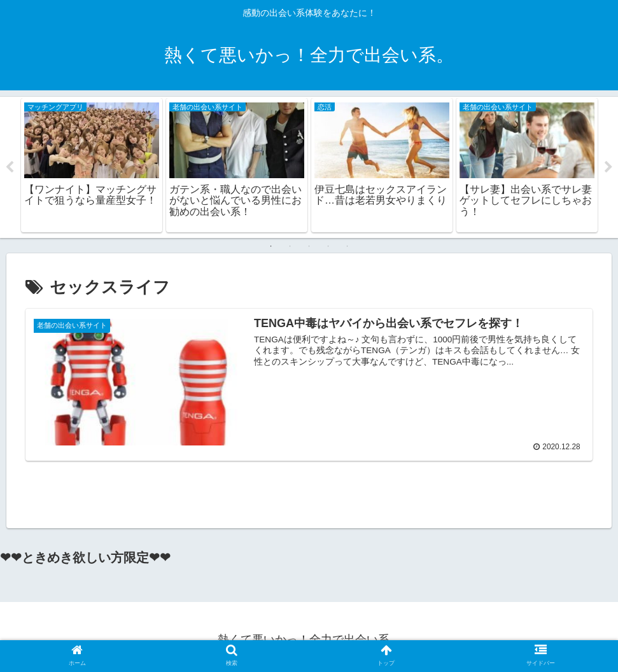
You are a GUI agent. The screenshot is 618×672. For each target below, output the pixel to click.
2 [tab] (290, 246)
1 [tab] (271, 246)
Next (608, 167)
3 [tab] (309, 246)
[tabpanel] (92, 165)
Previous (10, 167)
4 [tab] (328, 246)
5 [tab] (348, 246)
